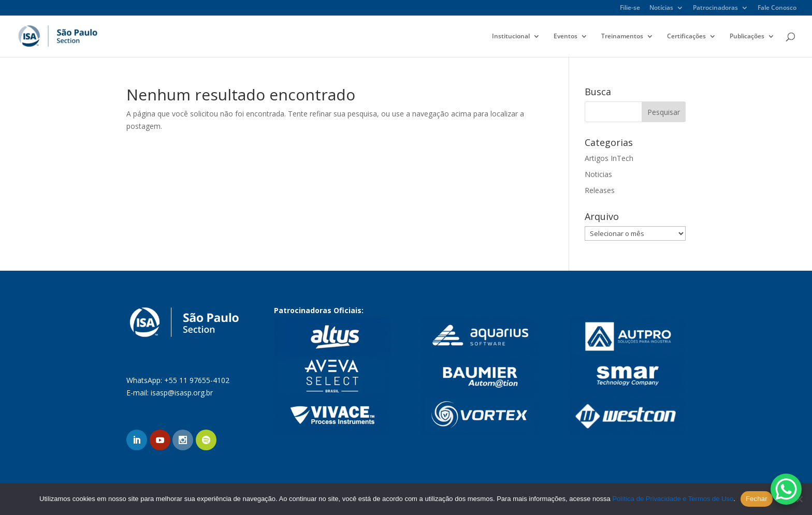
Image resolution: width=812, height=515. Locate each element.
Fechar (757, 499)
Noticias (598, 174)
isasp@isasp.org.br (182, 393)
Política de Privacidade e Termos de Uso (673, 499)
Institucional (511, 36)
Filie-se (630, 8)
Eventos (565, 36)
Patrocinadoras (715, 8)
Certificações (686, 36)
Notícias (661, 8)
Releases (600, 190)
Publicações (747, 36)
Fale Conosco (777, 8)
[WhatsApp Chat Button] (786, 489)
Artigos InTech (609, 158)
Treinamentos (622, 36)
